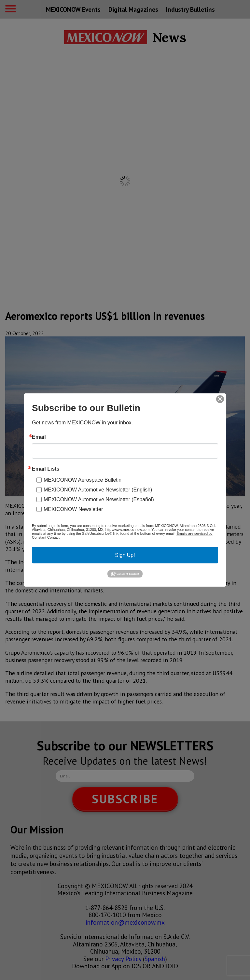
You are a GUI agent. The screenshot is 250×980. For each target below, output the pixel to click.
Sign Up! (125, 555)
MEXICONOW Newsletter (73, 509)
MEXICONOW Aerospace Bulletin (83, 480)
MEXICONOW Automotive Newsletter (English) (98, 489)
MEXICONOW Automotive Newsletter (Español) (99, 499)
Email (39, 437)
